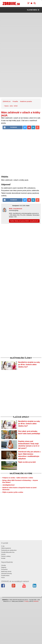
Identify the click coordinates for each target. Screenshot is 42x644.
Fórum (3, 578)
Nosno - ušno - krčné (11, 106)
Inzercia (3, 554)
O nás (3, 546)
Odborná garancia (6, 548)
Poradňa (15, 101)
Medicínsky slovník (6, 572)
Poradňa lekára (5, 576)
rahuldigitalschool (8, 485)
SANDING (36, 601)
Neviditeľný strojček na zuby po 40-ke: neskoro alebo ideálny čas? (29, 365)
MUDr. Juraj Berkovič (16, 209)
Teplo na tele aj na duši (27, 462)
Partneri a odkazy (6, 556)
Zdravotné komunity (6, 574)
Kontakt (3, 558)
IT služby (26, 601)
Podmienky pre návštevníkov (9, 550)
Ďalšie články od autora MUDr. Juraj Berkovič (24, 221)
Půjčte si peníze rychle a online (13, 492)
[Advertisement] (21, 34)
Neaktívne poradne (26, 101)
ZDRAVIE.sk (7, 101)
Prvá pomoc (4, 569)
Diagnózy (4, 567)
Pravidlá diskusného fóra (8, 552)
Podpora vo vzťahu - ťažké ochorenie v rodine (18, 478)
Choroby (3, 565)
